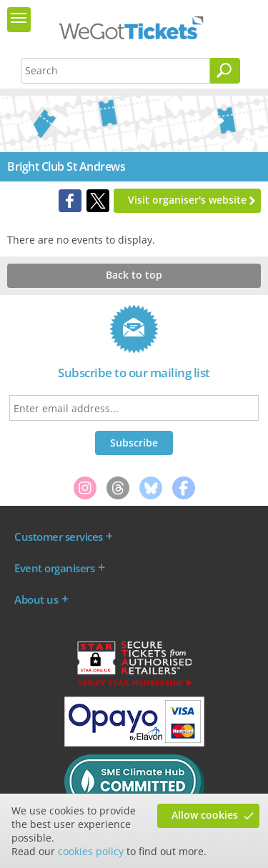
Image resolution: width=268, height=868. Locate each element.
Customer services (59, 537)
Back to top (134, 275)
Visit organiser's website (187, 200)
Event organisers (54, 568)
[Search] (225, 71)
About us (36, 599)
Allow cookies (205, 815)
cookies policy (91, 851)
